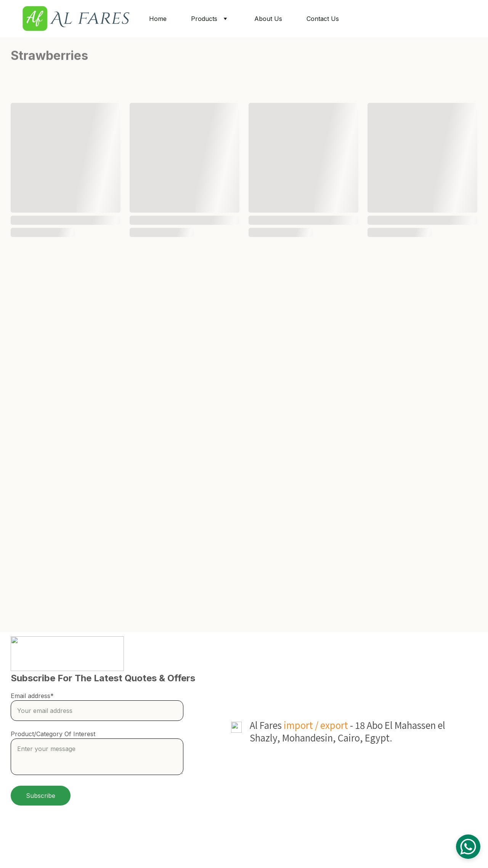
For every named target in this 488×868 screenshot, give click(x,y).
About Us (268, 19)
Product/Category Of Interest (53, 734)
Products (204, 19)
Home (158, 19)
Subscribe (41, 796)
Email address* (32, 696)
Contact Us (323, 19)
